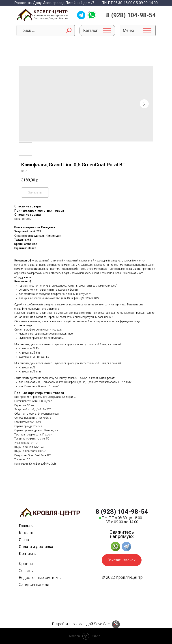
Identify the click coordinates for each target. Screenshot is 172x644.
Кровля (26, 564)
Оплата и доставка (36, 547)
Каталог (26, 533)
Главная (26, 526)
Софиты (26, 571)
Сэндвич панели (34, 584)
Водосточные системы (40, 578)
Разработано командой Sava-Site (81, 624)
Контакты (28, 554)
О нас (24, 540)
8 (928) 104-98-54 (131, 15)
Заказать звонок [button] (122, 560)
